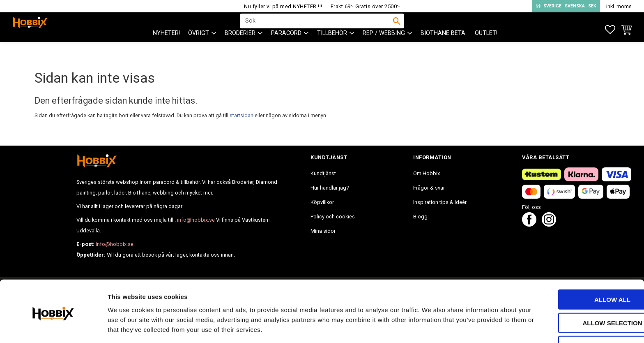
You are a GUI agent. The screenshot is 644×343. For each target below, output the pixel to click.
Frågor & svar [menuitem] (429, 188)
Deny (575, 317)
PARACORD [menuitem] (286, 50)
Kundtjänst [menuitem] (323, 173)
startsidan (241, 115)
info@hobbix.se (196, 220)
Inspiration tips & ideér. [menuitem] (440, 202)
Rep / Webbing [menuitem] (384, 50)
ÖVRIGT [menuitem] (199, 50)
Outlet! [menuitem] (486, 50)
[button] (610, 30)
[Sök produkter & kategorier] (317, 29)
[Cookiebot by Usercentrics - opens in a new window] (53, 327)
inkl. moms (619, 6)
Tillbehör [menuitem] (332, 50)
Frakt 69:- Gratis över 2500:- (366, 6)
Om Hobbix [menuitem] (427, 173)
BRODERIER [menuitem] (240, 50)
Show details (431, 327)
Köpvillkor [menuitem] (322, 202)
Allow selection (576, 294)
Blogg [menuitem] (420, 217)
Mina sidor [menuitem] (323, 231)
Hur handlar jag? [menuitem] (330, 188)
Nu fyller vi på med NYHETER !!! (283, 6)
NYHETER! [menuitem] (166, 50)
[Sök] (397, 29)
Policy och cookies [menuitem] (333, 217)
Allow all (575, 270)
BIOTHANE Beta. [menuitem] (444, 50)
